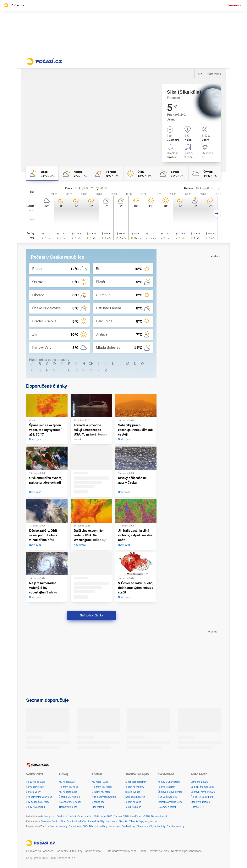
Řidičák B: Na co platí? (202, 797)
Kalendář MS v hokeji (70, 802)
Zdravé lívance (132, 792)
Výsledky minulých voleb (39, 797)
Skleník (123, 821)
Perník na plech (133, 807)
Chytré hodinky (157, 826)
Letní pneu (115, 826)
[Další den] (217, 213)
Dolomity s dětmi (167, 807)
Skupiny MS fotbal (102, 792)
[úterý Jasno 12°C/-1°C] (140, 173)
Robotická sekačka (77, 821)
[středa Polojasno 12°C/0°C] (172, 173)
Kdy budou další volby (38, 802)
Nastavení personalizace (186, 851)
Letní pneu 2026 (199, 782)
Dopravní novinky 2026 (203, 792)
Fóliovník (133, 821)
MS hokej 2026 (67, 782)
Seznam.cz (234, 5)
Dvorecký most (159, 816)
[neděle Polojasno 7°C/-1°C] (75, 173)
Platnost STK (197, 807)
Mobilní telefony (59, 826)
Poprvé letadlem (166, 787)
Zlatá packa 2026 (103, 816)
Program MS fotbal (102, 787)
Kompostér (112, 821)
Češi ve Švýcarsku (167, 797)
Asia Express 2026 (140, 816)
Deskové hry (129, 826)
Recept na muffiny (134, 787)
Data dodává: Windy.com (121, 851)
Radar (142, 851)
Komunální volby (35, 787)
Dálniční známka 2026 (202, 787)
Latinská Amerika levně (170, 802)
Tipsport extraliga (68, 807)
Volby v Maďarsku (35, 807)
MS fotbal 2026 (100, 782)
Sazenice (46, 821)
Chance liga (98, 802)
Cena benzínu (85, 816)
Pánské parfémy (176, 826)
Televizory (143, 826)
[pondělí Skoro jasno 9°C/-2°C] (107, 173)
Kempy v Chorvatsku (169, 782)
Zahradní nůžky (96, 821)
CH (91, 364)
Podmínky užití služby (69, 851)
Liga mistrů (98, 807)
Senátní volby (33, 792)
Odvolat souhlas (159, 851)
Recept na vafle (133, 802)
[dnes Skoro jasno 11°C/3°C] (42, 173)
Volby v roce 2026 (36, 782)
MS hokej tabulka (68, 792)
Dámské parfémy (98, 826)
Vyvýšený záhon (148, 821)
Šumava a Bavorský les (170, 792)
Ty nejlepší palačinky (136, 782)
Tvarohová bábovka (135, 797)
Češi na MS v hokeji (69, 797)
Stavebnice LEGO (78, 826)
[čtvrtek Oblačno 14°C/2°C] (205, 173)
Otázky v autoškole (200, 802)
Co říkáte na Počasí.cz (40, 851)
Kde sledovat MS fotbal (104, 797)
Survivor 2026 (121, 816)
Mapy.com (50, 816)
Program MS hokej (69, 787)
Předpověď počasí (66, 816)
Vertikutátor (59, 821)
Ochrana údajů (94, 851)
